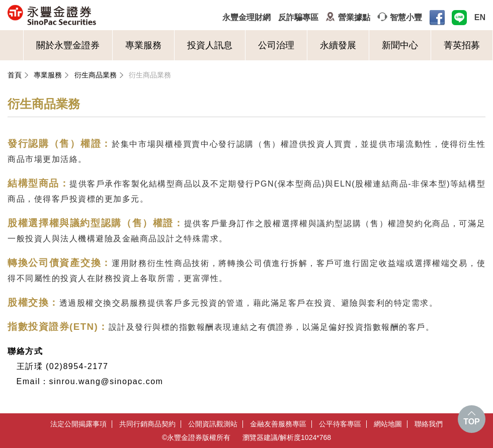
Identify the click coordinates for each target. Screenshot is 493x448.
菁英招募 (462, 45)
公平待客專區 (340, 424)
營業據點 (354, 17)
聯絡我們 (429, 424)
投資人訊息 (210, 45)
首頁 (15, 75)
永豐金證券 (91, 15)
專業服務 (143, 45)
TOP (472, 422)
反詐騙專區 (298, 17)
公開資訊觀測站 (213, 424)
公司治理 (276, 45)
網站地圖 (388, 424)
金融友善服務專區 (278, 424)
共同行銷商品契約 (147, 424)
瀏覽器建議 (260, 437)
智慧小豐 (406, 17)
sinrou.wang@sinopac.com (106, 381)
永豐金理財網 (247, 17)
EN (480, 17)
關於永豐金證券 (68, 45)
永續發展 (338, 45)
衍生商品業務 (96, 75)
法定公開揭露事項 (78, 424)
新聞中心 (400, 45)
